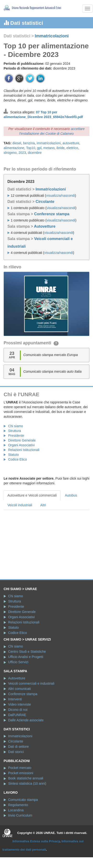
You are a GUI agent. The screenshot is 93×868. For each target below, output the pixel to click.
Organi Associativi (21, 445)
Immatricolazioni (52, 36)
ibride (60, 148)
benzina (29, 143)
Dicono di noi (18, 710)
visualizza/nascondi (61, 196)
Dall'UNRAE (17, 715)
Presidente (16, 436)
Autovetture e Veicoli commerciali (32, 495)
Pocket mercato (20, 768)
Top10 (31, 148)
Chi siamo (16, 426)
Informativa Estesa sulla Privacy (36, 841)
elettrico (72, 148)
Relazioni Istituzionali (24, 450)
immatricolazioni (49, 143)
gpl (39, 148)
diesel (17, 143)
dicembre (35, 153)
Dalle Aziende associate (26, 720)
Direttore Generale (22, 440)
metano (49, 148)
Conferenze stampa (52, 214)
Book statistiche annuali (26, 778)
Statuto (13, 455)
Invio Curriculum (20, 815)
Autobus (71, 495)
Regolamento (18, 805)
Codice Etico (18, 459)
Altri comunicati (19, 689)
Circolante (45, 202)
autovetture (71, 143)
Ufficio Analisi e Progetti (26, 657)
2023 (22, 153)
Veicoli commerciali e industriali (31, 683)
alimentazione (14, 148)
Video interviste (19, 704)
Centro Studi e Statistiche (27, 652)
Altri (43, 505)
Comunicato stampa (23, 800)
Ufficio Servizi (18, 662)
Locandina (16, 810)
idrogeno (10, 153)
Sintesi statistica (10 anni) (27, 783)
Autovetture (45, 226)
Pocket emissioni (21, 773)
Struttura (15, 431)
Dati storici (16, 752)
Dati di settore (18, 747)
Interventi (15, 699)
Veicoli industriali (20, 505)
